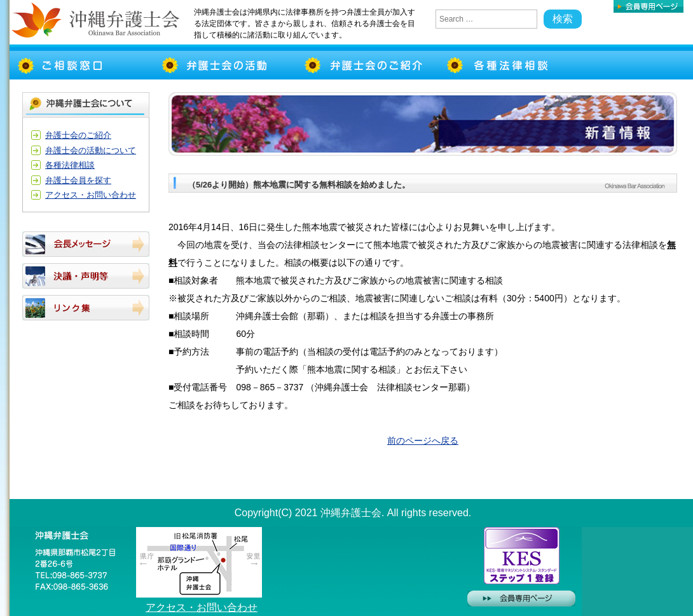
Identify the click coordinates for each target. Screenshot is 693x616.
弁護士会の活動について (91, 150)
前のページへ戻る (423, 441)
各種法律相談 (70, 165)
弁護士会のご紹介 (78, 135)
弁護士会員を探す (78, 180)
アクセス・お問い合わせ (91, 195)
